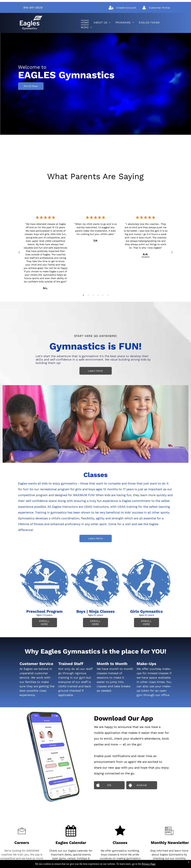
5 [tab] (103, 295)
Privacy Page (149, 864)
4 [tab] (98, 295)
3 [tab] (93, 295)
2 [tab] (88, 295)
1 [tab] (83, 295)
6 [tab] (108, 295)
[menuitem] (85, 23)
